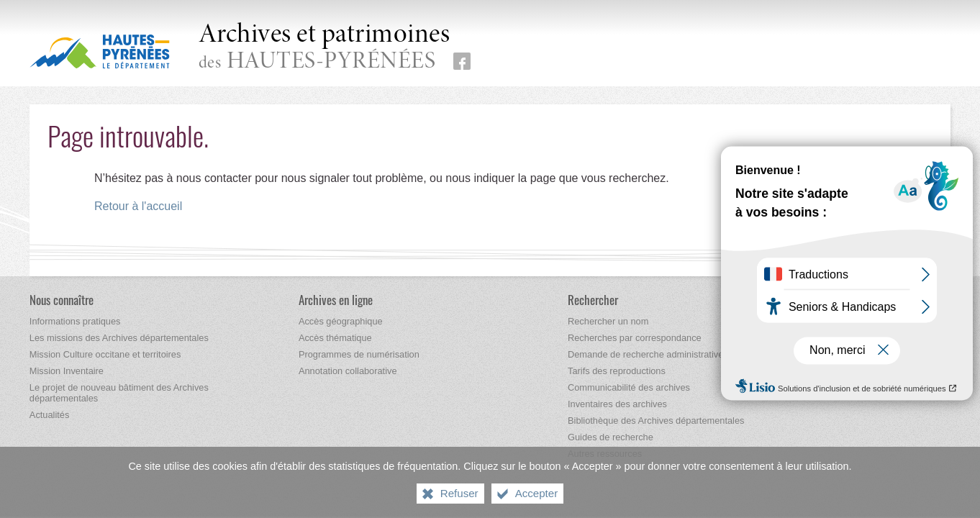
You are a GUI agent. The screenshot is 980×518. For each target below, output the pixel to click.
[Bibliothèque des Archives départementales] (656, 421)
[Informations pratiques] (75, 321)
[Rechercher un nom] (608, 321)
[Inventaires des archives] (617, 404)
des (325, 48)
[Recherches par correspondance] (635, 338)
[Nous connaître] (62, 300)
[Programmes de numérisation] (359, 354)
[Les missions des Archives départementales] (119, 338)
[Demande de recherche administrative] (645, 354)
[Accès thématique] (335, 338)
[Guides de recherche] (611, 437)
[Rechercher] (593, 300)
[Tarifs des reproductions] (617, 371)
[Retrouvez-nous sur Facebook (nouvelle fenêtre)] (462, 61)
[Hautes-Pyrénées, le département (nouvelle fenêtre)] (100, 51)
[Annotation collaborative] (348, 371)
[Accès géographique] (341, 321)
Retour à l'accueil (138, 206)
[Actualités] (49, 415)
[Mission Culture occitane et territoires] (105, 354)
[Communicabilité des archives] (629, 387)
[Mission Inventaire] (67, 371)
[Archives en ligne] (336, 300)
